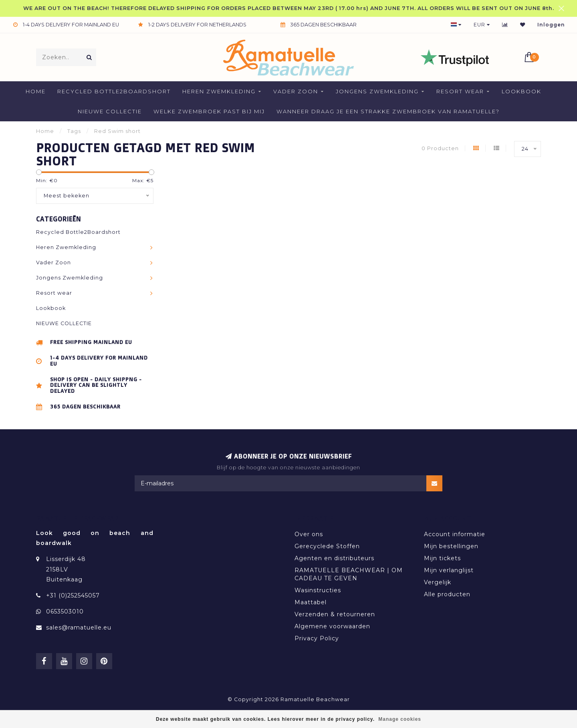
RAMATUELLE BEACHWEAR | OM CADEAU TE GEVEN (349, 574)
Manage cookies (400, 719)
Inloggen (551, 25)
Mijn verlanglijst (449, 570)
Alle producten (447, 594)
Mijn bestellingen (451, 546)
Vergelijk (438, 582)
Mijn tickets (442, 558)
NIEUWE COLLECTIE (110, 111)
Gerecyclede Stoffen (327, 546)
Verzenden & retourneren (335, 614)
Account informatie (455, 534)
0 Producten (440, 148)
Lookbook (522, 91)
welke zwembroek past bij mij (209, 111)
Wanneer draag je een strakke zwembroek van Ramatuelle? (388, 111)
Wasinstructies (318, 590)
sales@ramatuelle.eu (79, 627)
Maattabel (311, 602)
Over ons (309, 534)
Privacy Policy (317, 638)
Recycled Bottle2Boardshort (114, 91)
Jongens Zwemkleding (377, 91)
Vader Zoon (296, 91)
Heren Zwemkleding (219, 91)
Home (36, 91)
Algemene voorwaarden (332, 626)
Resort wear (460, 91)
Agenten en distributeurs (334, 558)
